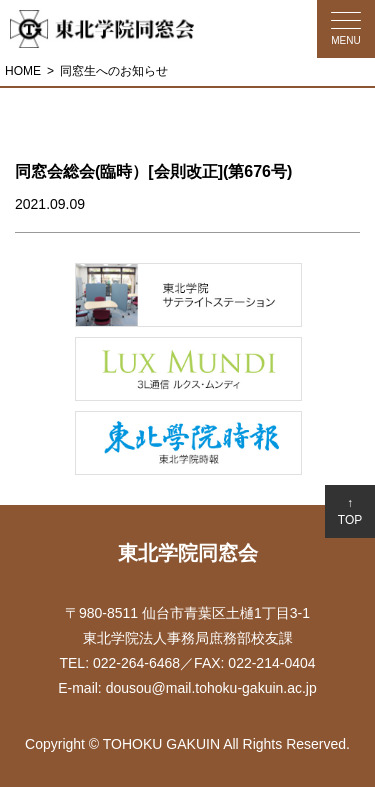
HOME (23, 71)
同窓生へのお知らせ (114, 71)
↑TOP (350, 511)
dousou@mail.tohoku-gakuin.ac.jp (211, 688)
